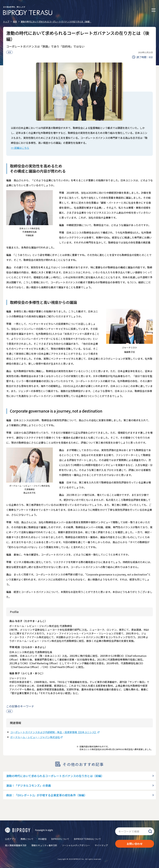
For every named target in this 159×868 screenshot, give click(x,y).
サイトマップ (101, 845)
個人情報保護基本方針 (16, 845)
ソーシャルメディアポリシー (76, 845)
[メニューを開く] (154, 10)
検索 (150, 831)
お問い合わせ (135, 844)
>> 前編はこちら (20, 148)
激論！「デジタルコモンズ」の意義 (29, 785)
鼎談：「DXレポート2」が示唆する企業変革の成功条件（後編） (47, 795)
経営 (9, 52)
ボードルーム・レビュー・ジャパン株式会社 (35, 737)
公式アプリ (10, 839)
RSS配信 (42, 839)
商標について (27, 839)
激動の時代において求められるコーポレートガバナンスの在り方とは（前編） (55, 776)
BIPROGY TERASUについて (87, 839)
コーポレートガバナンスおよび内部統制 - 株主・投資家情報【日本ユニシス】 (54, 732)
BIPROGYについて (60, 839)
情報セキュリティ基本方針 (44, 845)
